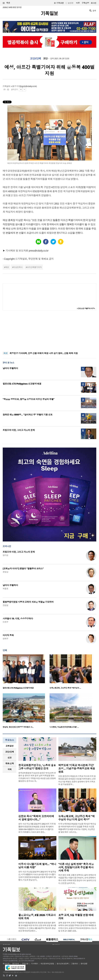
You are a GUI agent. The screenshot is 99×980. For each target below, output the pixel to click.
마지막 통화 (8, 635)
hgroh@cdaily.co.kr (28, 86)
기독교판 (60, 3)
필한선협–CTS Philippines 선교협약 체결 (22, 384)
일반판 (71, 3)
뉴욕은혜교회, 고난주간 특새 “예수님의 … (65, 688)
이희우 (5, 622)
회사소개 (6, 964)
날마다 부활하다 (10, 368)
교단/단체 (36, 59)
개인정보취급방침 (47, 964)
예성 (7, 267)
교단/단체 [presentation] (9, 752)
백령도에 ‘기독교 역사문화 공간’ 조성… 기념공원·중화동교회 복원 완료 (77, 769)
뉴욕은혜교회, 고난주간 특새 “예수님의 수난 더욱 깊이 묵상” (77, 818)
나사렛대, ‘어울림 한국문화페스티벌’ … (64, 727)
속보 (6, 353)
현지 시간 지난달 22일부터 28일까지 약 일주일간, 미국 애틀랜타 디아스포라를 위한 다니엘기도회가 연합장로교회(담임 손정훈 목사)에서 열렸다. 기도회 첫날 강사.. (37, 876)
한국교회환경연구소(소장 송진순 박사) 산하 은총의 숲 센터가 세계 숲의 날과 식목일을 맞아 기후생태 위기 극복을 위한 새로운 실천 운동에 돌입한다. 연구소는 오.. (37, 777)
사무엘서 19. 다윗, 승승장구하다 (18, 619)
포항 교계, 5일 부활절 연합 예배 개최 (76, 917)
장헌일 (5, 605)
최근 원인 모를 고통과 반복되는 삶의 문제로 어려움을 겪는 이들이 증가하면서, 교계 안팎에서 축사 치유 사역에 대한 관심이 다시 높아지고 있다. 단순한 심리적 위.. (77, 879)
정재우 (5, 639)
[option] (26, 673)
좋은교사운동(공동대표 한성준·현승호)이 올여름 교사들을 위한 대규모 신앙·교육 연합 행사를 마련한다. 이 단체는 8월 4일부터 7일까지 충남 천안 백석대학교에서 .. (37, 927)
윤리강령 (84, 964)
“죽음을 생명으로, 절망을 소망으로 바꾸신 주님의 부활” (29, 399)
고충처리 (74, 964)
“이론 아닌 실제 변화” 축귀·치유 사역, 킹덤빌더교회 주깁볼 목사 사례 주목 (76, 867)
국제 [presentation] (10, 769)
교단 (45, 59)
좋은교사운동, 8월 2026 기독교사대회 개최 (37, 917)
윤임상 (5, 572)
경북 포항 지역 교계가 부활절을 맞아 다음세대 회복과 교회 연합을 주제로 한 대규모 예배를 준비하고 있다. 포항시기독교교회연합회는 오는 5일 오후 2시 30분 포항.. (77, 927)
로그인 (94, 3)
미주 (78, 3)
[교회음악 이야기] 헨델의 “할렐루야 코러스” (23, 569)
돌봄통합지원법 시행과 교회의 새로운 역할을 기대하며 (28, 602)
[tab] (10, 746)
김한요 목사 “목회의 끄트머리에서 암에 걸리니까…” (36, 818)
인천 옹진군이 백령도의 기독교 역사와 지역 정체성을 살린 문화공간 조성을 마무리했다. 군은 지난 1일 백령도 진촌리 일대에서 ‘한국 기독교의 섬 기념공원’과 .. (77, 780)
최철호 (5, 589)
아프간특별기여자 (34, 267)
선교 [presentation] (10, 758)
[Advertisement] (50, 331)
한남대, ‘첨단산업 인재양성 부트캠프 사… (18, 727)
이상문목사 (18, 267)
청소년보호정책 (63, 964)
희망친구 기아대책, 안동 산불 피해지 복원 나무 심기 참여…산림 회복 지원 (44, 353)
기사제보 (34, 964)
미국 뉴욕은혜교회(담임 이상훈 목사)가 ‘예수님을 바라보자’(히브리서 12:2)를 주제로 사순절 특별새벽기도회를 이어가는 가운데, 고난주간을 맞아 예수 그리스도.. (77, 828)
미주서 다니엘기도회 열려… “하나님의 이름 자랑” (37, 866)
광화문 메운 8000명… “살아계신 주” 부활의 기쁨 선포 (28, 415)
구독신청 (85, 3)
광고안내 (16, 964)
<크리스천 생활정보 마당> (86, 308)
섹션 (6, 3)
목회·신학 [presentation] (9, 763)
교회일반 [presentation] (10, 746)
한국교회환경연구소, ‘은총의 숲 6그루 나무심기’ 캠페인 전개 (37, 767)
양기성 (5, 555)
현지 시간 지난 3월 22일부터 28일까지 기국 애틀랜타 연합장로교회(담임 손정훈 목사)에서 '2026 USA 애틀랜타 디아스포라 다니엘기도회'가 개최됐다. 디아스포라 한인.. (37, 828)
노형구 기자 (15, 86)
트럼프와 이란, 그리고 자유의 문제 (19, 430)
